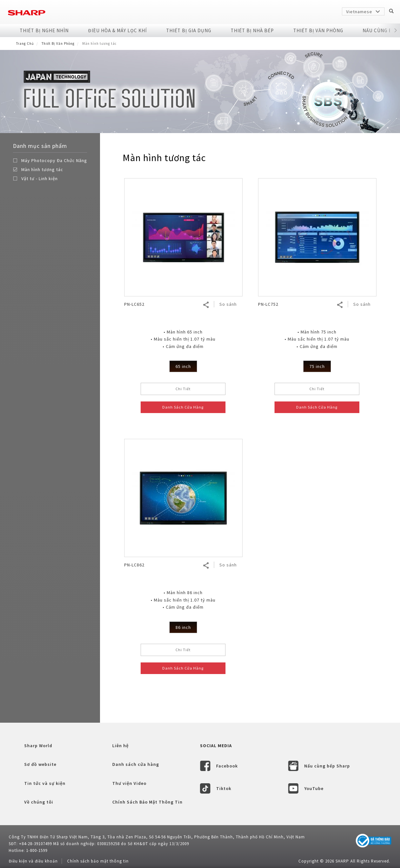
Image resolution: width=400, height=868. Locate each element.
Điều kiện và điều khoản (33, 861)
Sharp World (38, 746)
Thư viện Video (129, 783)
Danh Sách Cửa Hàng (183, 407)
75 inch (317, 366)
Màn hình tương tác (42, 169)
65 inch (183, 366)
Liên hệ (120, 746)
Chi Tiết (183, 389)
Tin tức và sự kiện (45, 783)
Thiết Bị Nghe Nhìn (44, 30)
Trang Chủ (25, 43)
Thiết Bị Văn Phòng (318, 30)
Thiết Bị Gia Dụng (189, 30)
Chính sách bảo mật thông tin (98, 861)
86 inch (183, 627)
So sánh (228, 304)
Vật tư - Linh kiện (40, 178)
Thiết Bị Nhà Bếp (252, 30)
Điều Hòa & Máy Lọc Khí (117, 30)
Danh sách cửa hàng (136, 764)
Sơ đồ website (40, 764)
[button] (395, 31)
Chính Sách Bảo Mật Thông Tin (147, 802)
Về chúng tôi (39, 802)
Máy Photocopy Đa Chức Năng (54, 160)
